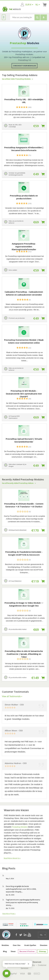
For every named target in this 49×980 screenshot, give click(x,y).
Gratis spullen (30, 945)
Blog (5, 951)
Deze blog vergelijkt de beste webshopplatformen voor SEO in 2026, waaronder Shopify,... (21, 889)
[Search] (22, 17)
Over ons (17, 945)
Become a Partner (27, 951)
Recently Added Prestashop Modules (24, 481)
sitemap (42, 951)
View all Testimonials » (12, 696)
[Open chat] (7, 973)
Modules (5, 945)
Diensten (44, 945)
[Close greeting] (28, 964)
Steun (14, 951)
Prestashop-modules (20, 827)
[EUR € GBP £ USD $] (29, 5)
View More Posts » (9, 914)
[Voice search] (44, 17)
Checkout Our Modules (24, 66)
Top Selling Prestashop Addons (24, 77)
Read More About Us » (12, 858)
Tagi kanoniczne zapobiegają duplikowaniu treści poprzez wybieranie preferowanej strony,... (23, 902)
